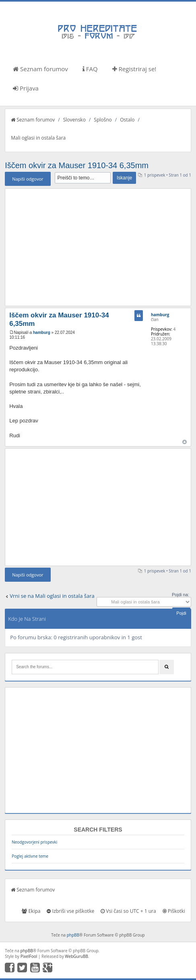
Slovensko (74, 120)
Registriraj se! (134, 69)
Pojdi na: (181, 595)
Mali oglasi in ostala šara (38, 138)
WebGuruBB (76, 956)
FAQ (90, 69)
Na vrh (185, 442)
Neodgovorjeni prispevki (34, 842)
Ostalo (127, 120)
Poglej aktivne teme (30, 856)
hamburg (42, 332)
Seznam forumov (40, 69)
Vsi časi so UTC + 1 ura (128, 911)
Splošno (103, 120)
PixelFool (29, 956)
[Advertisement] (98, 247)
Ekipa (31, 911)
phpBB (73, 935)
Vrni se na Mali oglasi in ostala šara (52, 596)
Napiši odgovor (28, 179)
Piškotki (174, 911)
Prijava (26, 88)
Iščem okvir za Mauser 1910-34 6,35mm (77, 165)
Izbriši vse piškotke (70, 911)
